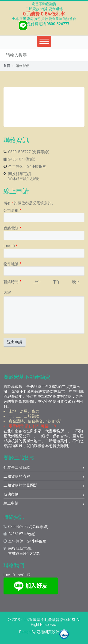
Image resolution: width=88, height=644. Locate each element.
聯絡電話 (12, 228)
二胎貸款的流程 (44, 477)
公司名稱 (12, 210)
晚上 (76, 282)
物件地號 (12, 264)
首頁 (7, 66)
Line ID (10, 246)
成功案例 (44, 495)
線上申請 (44, 504)
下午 (57, 282)
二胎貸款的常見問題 (44, 486)
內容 (7, 293)
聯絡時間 (12, 282)
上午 (37, 282)
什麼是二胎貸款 (44, 468)
